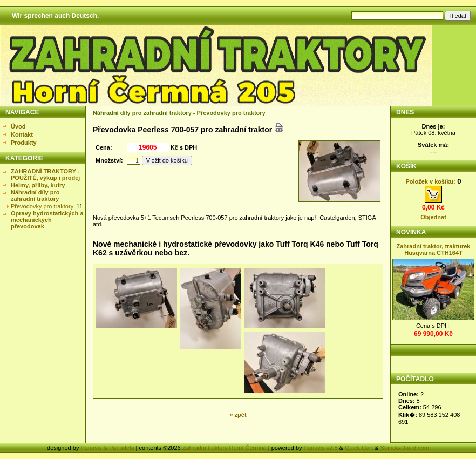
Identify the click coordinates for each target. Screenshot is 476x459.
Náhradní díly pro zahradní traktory (35, 195)
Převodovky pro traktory (42, 206)
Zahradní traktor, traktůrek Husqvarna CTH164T (434, 249)
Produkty (24, 143)
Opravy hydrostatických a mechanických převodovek (47, 220)
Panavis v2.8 (321, 448)
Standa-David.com (404, 448)
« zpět (238, 415)
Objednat (433, 217)
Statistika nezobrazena (434, 411)
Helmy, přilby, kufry (38, 185)
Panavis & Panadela (108, 448)
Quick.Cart (359, 448)
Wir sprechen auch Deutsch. (55, 16)
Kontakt (22, 134)
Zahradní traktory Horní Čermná (225, 448)
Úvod (18, 126)
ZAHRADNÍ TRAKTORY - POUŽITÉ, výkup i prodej (45, 174)
